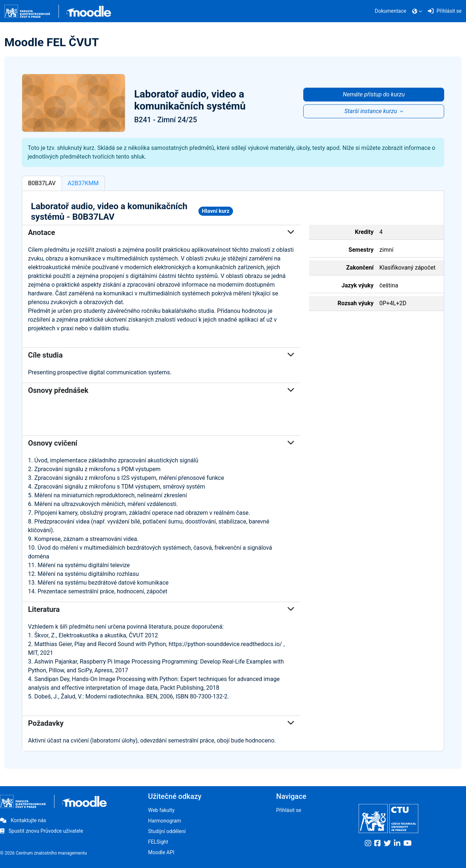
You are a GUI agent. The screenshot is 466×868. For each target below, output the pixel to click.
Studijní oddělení (167, 831)
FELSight (158, 842)
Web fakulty (161, 810)
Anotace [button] (161, 232)
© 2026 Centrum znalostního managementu (44, 853)
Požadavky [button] (161, 723)
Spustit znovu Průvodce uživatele (42, 831)
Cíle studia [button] (161, 355)
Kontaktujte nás (23, 820)
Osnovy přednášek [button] (161, 390)
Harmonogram (165, 821)
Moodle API (161, 852)
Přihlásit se (289, 810)
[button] (417, 11)
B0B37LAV (42, 183)
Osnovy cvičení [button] (161, 443)
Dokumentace (391, 11)
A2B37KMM (83, 183)
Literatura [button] (161, 609)
